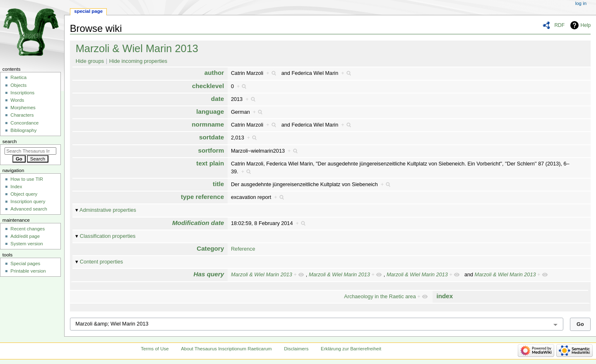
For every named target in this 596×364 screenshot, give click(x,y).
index (445, 296)
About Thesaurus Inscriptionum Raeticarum (226, 349)
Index (16, 187)
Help (586, 25)
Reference (243, 249)
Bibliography (23, 130)
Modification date (198, 223)
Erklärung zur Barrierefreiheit (351, 349)
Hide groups (90, 61)
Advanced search (29, 209)
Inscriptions (22, 93)
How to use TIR (27, 179)
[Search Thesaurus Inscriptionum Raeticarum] (30, 151)
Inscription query (28, 201)
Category (210, 248)
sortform (211, 150)
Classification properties (108, 236)
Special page (88, 11)
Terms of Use (155, 349)
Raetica (18, 77)
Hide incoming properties (138, 61)
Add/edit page (25, 236)
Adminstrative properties (108, 210)
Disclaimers (296, 349)
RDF (559, 25)
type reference (202, 197)
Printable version (28, 271)
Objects (18, 85)
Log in (581, 3)
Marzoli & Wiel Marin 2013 (137, 48)
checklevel (208, 86)
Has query (209, 274)
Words (17, 100)
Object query (24, 194)
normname (208, 124)
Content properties (101, 262)
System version (26, 244)
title (218, 184)
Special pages (25, 263)
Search (10, 141)
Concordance (24, 123)
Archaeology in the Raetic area (380, 297)
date (217, 99)
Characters (22, 115)
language (210, 111)
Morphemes (23, 108)
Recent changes (28, 229)
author (214, 73)
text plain (210, 163)
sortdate (211, 137)
